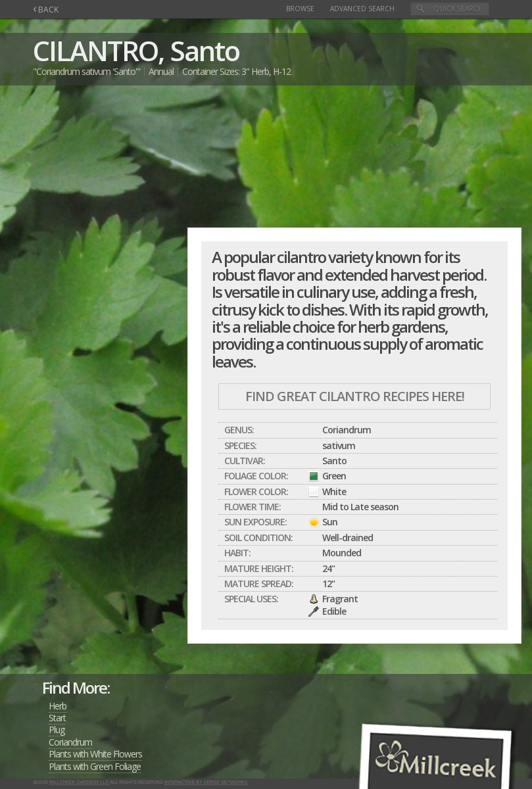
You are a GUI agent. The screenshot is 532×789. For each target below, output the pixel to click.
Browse (300, 9)
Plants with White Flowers (95, 754)
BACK (46, 10)
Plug (57, 729)
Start (57, 718)
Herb (58, 706)
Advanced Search (362, 9)
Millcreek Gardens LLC (79, 782)
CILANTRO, (98, 50)
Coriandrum (70, 742)
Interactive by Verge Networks (206, 782)
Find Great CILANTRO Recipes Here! (355, 396)
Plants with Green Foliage (95, 766)
